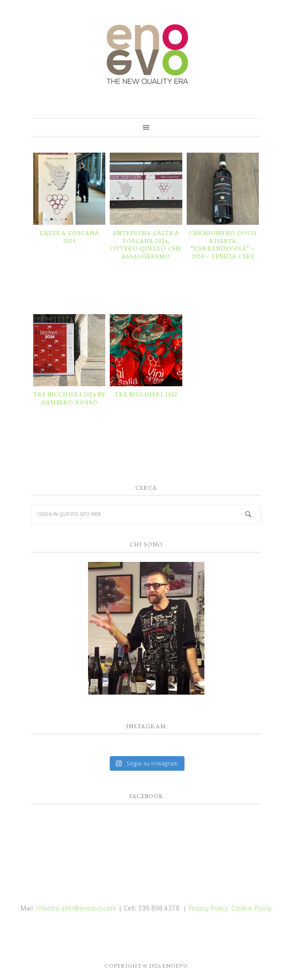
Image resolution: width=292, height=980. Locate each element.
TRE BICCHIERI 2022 (146, 394)
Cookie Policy (251, 908)
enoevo (146, 54)
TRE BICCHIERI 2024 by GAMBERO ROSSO (69, 398)
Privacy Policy (208, 908)
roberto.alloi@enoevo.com (77, 908)
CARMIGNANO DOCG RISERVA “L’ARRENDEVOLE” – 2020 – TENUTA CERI (223, 245)
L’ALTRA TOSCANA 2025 (69, 237)
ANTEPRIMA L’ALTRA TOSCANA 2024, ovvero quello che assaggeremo (146, 245)
